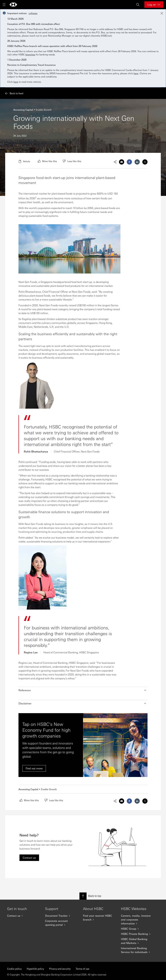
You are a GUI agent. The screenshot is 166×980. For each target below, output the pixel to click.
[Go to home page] (13, 5)
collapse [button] (33, 13)
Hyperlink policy (35, 969)
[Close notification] (162, 13)
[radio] (47, 161)
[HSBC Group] (137, 929)
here (136, 73)
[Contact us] (24, 916)
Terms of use (83, 969)
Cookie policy (14, 969)
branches (30, 54)
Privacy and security (60, 969)
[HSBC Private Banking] (137, 934)
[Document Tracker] (61, 916)
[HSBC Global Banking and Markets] (137, 941)
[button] (83, 690)
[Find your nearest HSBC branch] (99, 918)
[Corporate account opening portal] (61, 923)
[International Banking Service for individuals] (137, 950)
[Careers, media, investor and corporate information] (137, 920)
